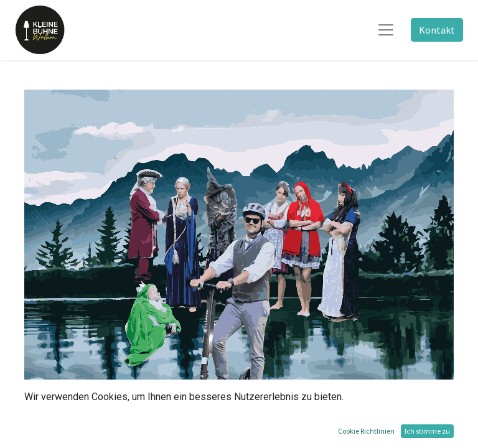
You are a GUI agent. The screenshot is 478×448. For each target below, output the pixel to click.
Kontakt (437, 30)
